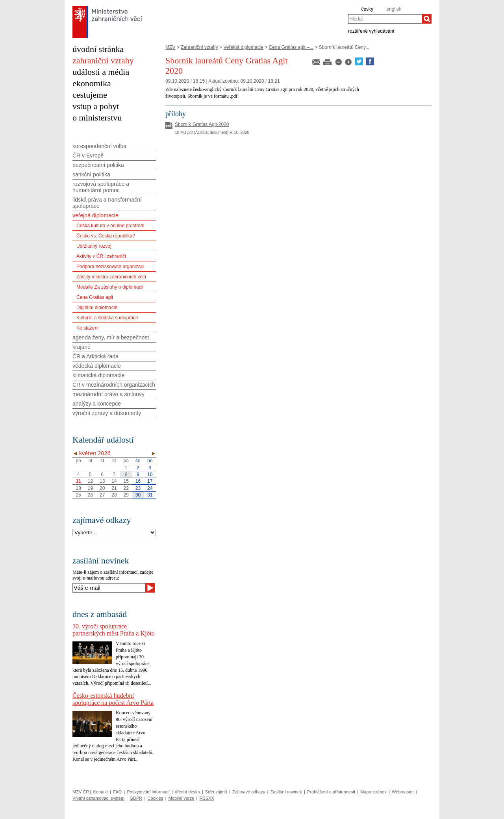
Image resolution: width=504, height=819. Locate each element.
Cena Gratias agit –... (291, 47)
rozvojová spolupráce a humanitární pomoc (101, 187)
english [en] (394, 9)
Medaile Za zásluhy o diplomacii (110, 287)
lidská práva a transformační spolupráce (107, 203)
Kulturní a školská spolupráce (107, 318)
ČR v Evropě (88, 156)
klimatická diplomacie (98, 375)
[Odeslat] (150, 588)
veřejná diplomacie (95, 215)
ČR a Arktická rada (95, 356)
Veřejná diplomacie (243, 47)
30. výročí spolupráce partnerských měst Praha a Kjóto (114, 630)
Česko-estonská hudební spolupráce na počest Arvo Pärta (113, 699)
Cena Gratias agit (95, 297)
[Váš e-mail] (109, 588)
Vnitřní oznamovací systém (98, 798)
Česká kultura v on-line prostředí (110, 226)
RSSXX (207, 798)
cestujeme (90, 95)
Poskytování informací (148, 792)
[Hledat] (427, 19)
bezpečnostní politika (98, 165)
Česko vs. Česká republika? (106, 236)
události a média (101, 72)
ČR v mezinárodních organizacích (114, 385)
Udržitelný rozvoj (94, 246)
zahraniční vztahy (103, 60)
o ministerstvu (97, 118)
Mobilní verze (181, 798)
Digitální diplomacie (97, 308)
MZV (170, 47)
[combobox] (385, 19)
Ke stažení (88, 328)
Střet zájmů (216, 792)
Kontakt (100, 792)
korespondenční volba (99, 146)
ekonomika (92, 83)
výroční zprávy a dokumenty (107, 413)
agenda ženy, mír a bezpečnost (111, 337)
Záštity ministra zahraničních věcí (111, 277)
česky (367, 9)
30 (138, 495)
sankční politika (91, 174)
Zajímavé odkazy (249, 792)
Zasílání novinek (286, 792)
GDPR (136, 798)
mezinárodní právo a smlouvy (108, 394)
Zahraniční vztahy (199, 47)
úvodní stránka (98, 49)
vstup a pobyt (96, 106)
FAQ (117, 792)
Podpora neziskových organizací (110, 267)
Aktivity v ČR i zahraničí (101, 256)
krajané (82, 347)
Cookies (156, 798)
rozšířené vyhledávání (371, 31)
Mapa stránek (373, 792)
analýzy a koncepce (97, 404)
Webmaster (403, 792)
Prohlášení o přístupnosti (331, 792)
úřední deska (187, 792)
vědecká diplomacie (97, 366)
